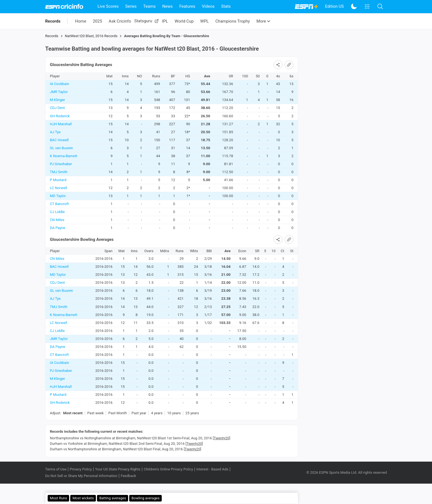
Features (187, 6)
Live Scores (108, 6)
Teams (149, 6)
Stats (226, 6)
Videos (208, 6)
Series (131, 6)
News (168, 6)
